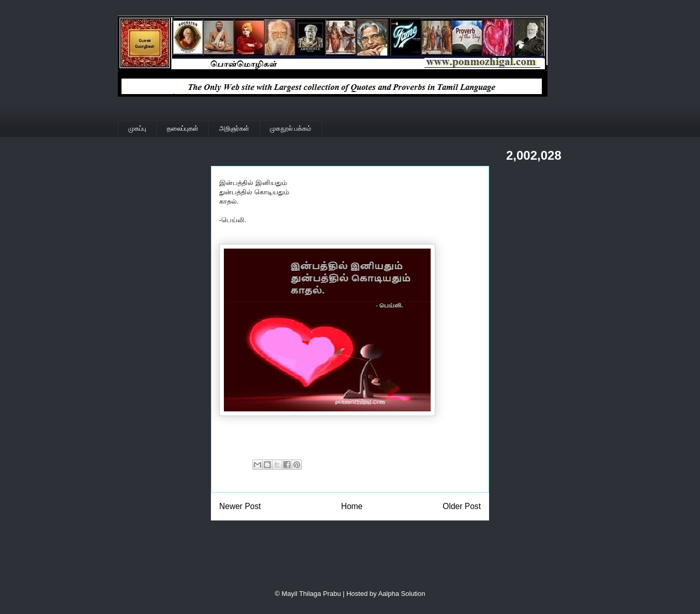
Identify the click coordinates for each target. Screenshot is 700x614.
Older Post (462, 506)
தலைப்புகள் (183, 128)
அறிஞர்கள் (234, 128)
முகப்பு (138, 128)
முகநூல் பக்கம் (291, 128)
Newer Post (240, 506)
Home (352, 506)
